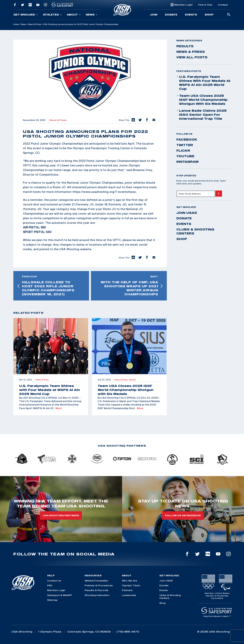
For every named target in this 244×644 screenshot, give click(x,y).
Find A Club (205, 5)
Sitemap (52, 600)
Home (16, 24)
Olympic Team (131, 585)
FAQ (50, 585)
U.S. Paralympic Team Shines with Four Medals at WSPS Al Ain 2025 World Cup (203, 83)
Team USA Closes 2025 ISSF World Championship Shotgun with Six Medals (202, 100)
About (74, 15)
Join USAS (187, 213)
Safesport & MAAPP (60, 595)
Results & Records (96, 590)
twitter (185, 145)
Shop (209, 15)
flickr (183, 151)
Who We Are (130, 581)
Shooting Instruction (97, 595)
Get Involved (26, 15)
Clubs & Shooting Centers (195, 231)
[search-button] (229, 15)
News (92, 15)
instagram (187, 162)
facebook (187, 139)
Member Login (184, 5)
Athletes (52, 15)
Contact (223, 5)
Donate (171, 15)
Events (191, 15)
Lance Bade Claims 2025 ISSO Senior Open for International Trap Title (201, 115)
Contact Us (54, 581)
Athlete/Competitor (96, 581)
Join (154, 15)
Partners (127, 590)
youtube (185, 156)
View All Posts (192, 57)
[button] (133, 120)
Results (185, 46)
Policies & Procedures (99, 585)
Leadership (129, 595)
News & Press (35, 24)
